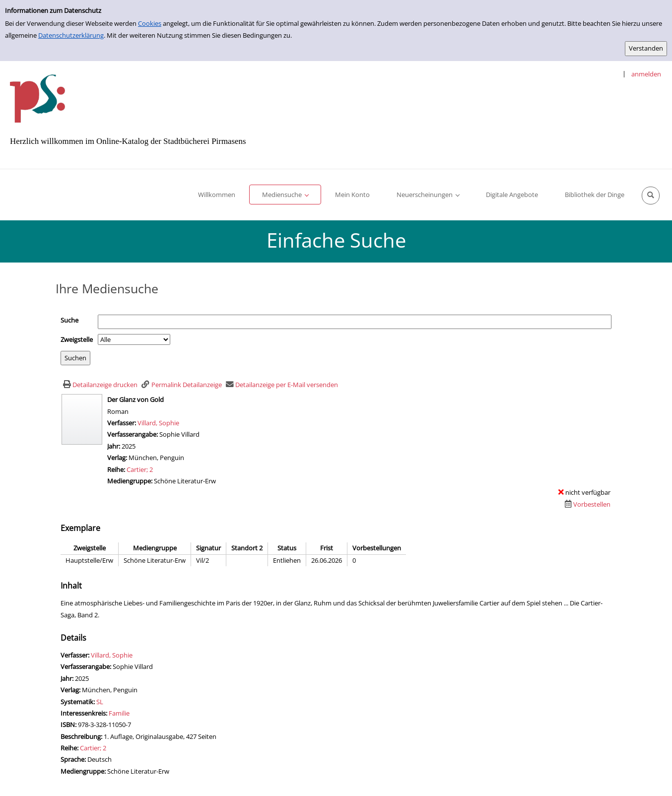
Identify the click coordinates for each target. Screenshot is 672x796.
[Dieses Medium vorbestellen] (586, 504)
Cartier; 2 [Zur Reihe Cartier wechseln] (140, 469)
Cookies (150, 23)
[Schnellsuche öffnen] (651, 196)
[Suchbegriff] (355, 322)
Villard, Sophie (158, 423)
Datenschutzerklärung (71, 35)
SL (100, 702)
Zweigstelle (77, 339)
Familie (119, 713)
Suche (69, 320)
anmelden (646, 74)
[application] (285, 195)
